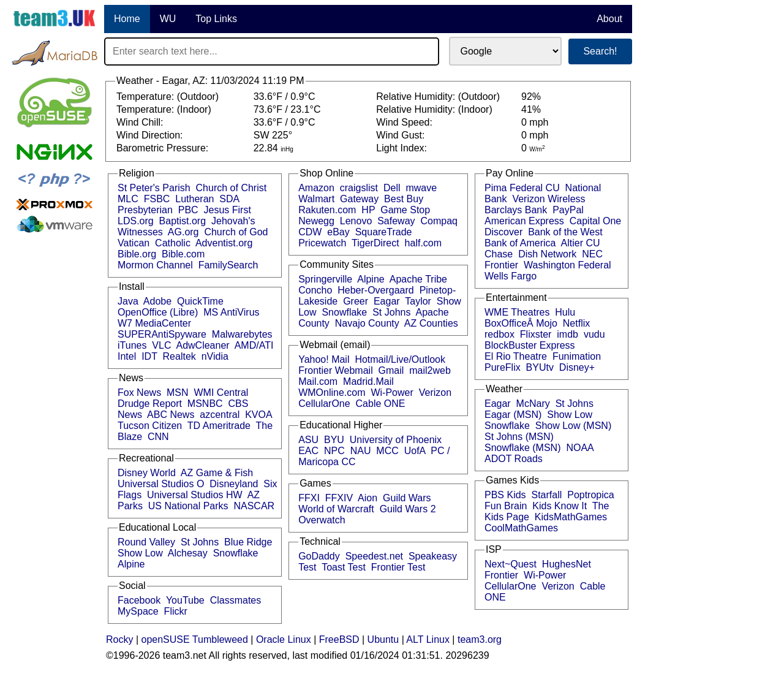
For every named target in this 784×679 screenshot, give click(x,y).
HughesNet (567, 564)
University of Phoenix (396, 440)
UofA (415, 451)
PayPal (568, 210)
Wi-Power (392, 393)
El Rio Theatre (516, 356)
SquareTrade (384, 232)
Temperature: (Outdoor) (169, 97)
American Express (524, 221)
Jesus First (228, 210)
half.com (423, 243)
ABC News (171, 415)
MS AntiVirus (231, 312)
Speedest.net (374, 556)
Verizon (435, 393)
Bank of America (520, 243)
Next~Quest (511, 564)
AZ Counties (431, 323)
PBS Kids (505, 495)
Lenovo (356, 221)
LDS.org (136, 221)
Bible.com (183, 254)
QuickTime (200, 301)
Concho (315, 290)
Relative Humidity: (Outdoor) (439, 97)
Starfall (547, 495)
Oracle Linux (284, 639)
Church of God (236, 232)
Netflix (576, 323)
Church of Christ (232, 188)
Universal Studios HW (195, 495)
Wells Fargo (511, 276)
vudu (594, 334)
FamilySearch (228, 265)
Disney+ (577, 367)
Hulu (565, 312)
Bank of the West (565, 232)
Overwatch (322, 520)
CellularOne (324, 404)
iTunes (132, 345)
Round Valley (146, 542)
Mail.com (318, 381)
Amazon (316, 188)
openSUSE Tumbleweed (195, 639)
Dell (392, 188)
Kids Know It (560, 506)
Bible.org (137, 254)
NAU (361, 451)
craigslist (359, 188)
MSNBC (205, 404)
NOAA (579, 448)
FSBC (157, 199)
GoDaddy (319, 556)
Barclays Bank (516, 210)
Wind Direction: (151, 135)
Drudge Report (150, 404)
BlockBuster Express (530, 345)
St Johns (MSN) (519, 437)
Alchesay (188, 553)
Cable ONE (381, 404)
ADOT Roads (514, 459)
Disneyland (234, 484)
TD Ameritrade (219, 426)
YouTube (185, 600)
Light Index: (403, 148)
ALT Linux (428, 639)
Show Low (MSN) (573, 426)
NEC (592, 254)
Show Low (140, 553)
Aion (367, 498)
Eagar (387, 301)
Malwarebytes (242, 334)
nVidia (215, 356)
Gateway (359, 199)
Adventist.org (224, 243)
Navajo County (367, 323)
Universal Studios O (161, 484)
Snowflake (236, 553)
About (609, 19)
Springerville (325, 279)
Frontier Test (398, 567)
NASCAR (254, 506)
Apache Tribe (418, 279)
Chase (499, 254)
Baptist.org (183, 221)
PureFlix (503, 367)
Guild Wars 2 (408, 509)
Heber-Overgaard (376, 290)
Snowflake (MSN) (522, 448)
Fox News (139, 393)
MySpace (138, 611)
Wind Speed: (405, 122)
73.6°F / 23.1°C (287, 109)
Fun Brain (506, 506)
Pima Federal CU (522, 188)
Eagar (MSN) (513, 415)
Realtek (179, 356)
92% (531, 97)
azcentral (220, 415)
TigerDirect (375, 243)
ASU (308, 440)
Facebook (139, 600)
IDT (149, 356)
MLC (128, 199)
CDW (310, 232)
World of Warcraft (336, 509)
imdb (567, 334)
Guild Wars (407, 498)
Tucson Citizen (150, 426)
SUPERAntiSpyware (162, 334)
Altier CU (581, 243)
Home (127, 19)
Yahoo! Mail (324, 359)
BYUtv (540, 367)
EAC (308, 451)
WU (168, 19)
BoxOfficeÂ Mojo (521, 323)
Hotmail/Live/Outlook (400, 359)
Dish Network (547, 254)
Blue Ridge (248, 542)
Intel (127, 356)
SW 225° (273, 135)
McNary (533, 404)
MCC (387, 451)
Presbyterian (145, 210)
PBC (188, 210)
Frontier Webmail (336, 370)
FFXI (309, 498)
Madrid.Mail (368, 381)
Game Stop (405, 210)
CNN (158, 437)
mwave (421, 188)
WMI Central (221, 393)
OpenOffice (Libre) (158, 312)
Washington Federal (567, 265)
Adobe (157, 301)
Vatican (134, 243)
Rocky (119, 639)
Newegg (316, 221)
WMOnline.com (332, 393)
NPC (334, 451)
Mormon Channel (155, 265)
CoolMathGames (521, 528)
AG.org (183, 232)
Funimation (577, 356)
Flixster (536, 334)
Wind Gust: (402, 135)
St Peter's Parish (154, 188)
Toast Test (344, 567)
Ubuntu (383, 639)
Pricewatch (322, 243)
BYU (334, 440)
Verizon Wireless (548, 199)
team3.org (480, 639)
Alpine (131, 564)
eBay (338, 232)
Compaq (439, 221)
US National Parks (188, 506)
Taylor (418, 301)
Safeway (396, 221)
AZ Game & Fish (217, 473)
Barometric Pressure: (164, 148)
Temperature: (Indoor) (165, 109)
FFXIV (339, 498)
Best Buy (404, 199)
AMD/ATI (254, 345)
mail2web (430, 370)
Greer (356, 301)
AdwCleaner (202, 345)
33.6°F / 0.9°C (285, 97)
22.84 (273, 148)
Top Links (216, 19)
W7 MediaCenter (154, 323)
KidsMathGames (571, 517)
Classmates (236, 600)
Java (128, 301)
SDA (229, 199)
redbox (499, 334)
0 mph (535, 122)
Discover (503, 232)
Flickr (176, 611)
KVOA (258, 415)
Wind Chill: (141, 122)
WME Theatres (517, 312)
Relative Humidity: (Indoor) (435, 109)
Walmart (316, 199)
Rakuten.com (327, 210)
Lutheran (194, 199)
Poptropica (591, 495)
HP (368, 210)
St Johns (200, 542)
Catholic (173, 243)
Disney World (147, 473)
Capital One (596, 221)
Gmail (391, 370)
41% (531, 109)
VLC (161, 345)
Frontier (501, 265)
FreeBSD (339, 639)
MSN (178, 393)
